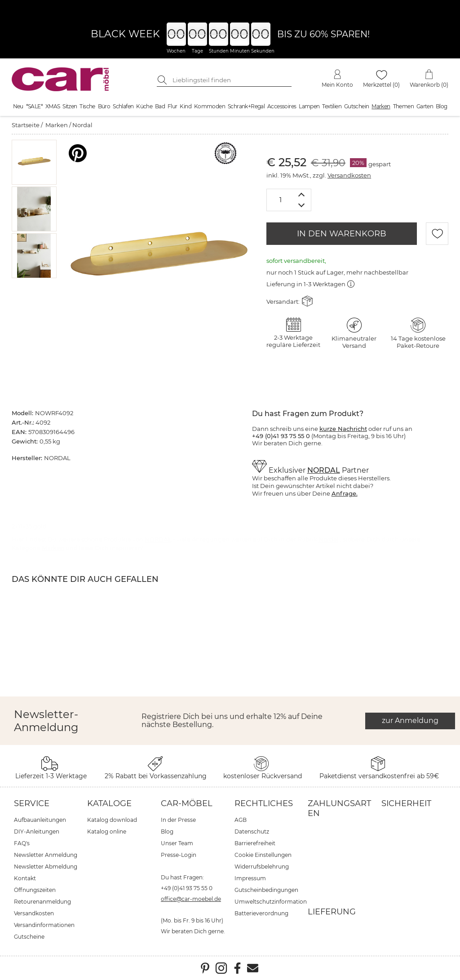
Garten (425, 106)
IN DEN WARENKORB (342, 234)
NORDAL (324, 470)
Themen (403, 106)
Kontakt (25, 878)
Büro (104, 106)
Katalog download (112, 820)
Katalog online (107, 831)
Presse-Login (179, 855)
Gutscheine (29, 937)
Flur (172, 106)
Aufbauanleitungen (40, 820)
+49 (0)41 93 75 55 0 (187, 888)
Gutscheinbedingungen (266, 890)
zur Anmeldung (410, 721)
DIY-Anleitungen (37, 831)
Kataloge (109, 803)
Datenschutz (252, 831)
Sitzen (70, 106)
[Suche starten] (164, 80)
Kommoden (210, 106)
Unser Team (177, 843)
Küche (144, 106)
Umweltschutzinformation (271, 902)
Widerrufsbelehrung (262, 867)
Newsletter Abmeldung (46, 867)
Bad (160, 106)
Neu (18, 106)
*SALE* (34, 106)
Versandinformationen (44, 925)
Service (32, 803)
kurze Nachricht (343, 429)
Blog (442, 106)
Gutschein (357, 106)
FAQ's (22, 843)
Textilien (332, 106)
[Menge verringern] (302, 206)
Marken (381, 106)
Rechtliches (264, 803)
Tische (87, 106)
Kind (186, 106)
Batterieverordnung (261, 913)
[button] (34, 162)
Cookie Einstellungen (263, 855)
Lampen (309, 106)
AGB (241, 820)
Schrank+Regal (246, 106)
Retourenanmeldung (42, 902)
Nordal (82, 125)
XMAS (53, 106)
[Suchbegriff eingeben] (231, 80)
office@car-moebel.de (191, 899)
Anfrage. (345, 493)
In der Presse (178, 820)
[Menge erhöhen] (302, 194)
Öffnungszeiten (35, 890)
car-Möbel (187, 803)
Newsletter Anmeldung (46, 855)
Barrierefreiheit (255, 843)
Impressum (250, 878)
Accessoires (282, 106)
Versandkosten (349, 175)
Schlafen (123, 106)
